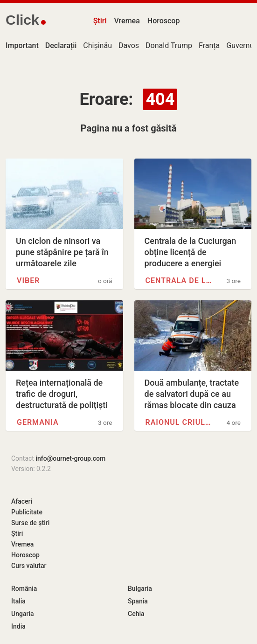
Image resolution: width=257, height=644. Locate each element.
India (18, 626)
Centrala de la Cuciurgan (179, 280)
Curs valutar (29, 566)
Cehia (136, 614)
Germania (38, 422)
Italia (18, 601)
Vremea (127, 21)
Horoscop (164, 21)
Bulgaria (140, 589)
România (24, 589)
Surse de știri (30, 523)
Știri (100, 21)
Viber (28, 280)
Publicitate (27, 512)
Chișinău (97, 45)
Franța (209, 45)
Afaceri (22, 501)
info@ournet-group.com (70, 458)
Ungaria (23, 614)
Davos (129, 45)
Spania (138, 601)
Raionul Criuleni (179, 422)
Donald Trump (169, 45)
